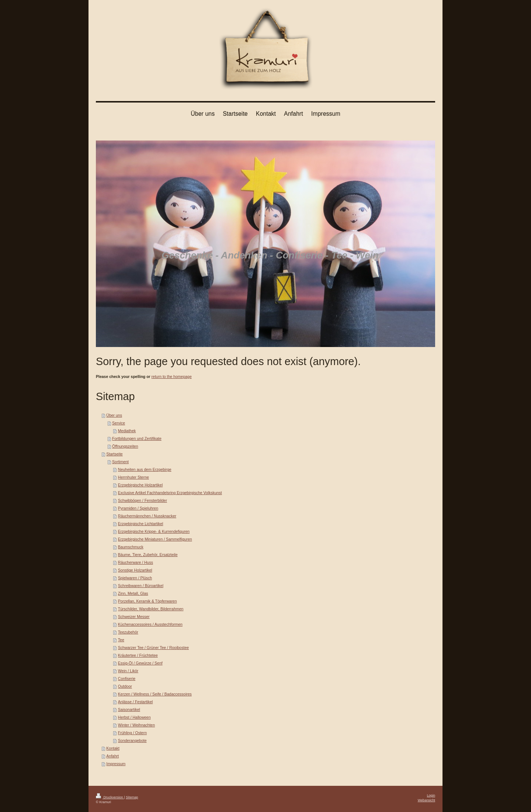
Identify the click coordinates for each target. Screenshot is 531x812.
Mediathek (127, 431)
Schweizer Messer (134, 617)
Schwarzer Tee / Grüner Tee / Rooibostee (153, 648)
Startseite (114, 454)
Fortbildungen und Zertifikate (137, 438)
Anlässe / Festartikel (136, 702)
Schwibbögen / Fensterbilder (143, 500)
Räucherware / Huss (136, 562)
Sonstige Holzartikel (135, 570)
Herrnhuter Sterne (133, 477)
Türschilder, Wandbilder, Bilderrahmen (151, 609)
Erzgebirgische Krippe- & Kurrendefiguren (154, 531)
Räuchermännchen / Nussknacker (147, 516)
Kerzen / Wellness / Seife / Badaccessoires (155, 694)
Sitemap (132, 797)
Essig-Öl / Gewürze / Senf (140, 663)
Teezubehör (128, 632)
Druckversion (110, 797)
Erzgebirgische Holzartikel (140, 485)
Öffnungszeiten (125, 446)
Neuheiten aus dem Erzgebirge (145, 469)
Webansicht (426, 800)
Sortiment (120, 462)
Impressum (116, 764)
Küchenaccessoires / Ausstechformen (150, 624)
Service (119, 423)
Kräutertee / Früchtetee (138, 655)
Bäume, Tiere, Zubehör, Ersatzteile (148, 555)
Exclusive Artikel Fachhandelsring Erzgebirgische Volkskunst (170, 493)
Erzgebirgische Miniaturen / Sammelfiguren (155, 539)
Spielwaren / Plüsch (135, 578)
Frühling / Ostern (132, 733)
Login (431, 795)
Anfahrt (112, 756)
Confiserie (127, 679)
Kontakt (113, 748)
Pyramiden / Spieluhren (138, 508)
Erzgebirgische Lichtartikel (141, 524)
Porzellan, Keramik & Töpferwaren (147, 601)
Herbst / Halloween (134, 717)
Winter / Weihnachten (136, 725)
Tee (121, 640)
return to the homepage (172, 376)
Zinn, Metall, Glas (133, 593)
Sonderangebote (132, 740)
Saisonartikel (129, 709)
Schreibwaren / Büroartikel (141, 586)
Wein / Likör (128, 671)
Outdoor (125, 686)
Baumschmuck (131, 547)
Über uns (114, 415)
